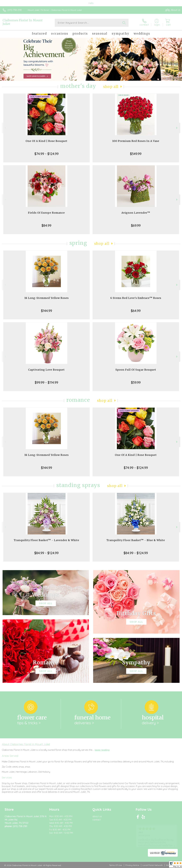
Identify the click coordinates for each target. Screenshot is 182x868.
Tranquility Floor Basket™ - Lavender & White (46, 540)
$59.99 (136, 382)
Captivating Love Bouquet (46, 370)
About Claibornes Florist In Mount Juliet (26, 744)
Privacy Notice (132, 865)
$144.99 (46, 311)
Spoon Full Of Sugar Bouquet (136, 370)
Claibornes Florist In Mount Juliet (23, 22)
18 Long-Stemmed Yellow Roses (46, 298)
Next (177, 128)
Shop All (111, 87)
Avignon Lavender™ (136, 213)
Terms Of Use (115, 865)
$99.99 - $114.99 (46, 382)
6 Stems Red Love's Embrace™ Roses (136, 298)
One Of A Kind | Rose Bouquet (46, 141)
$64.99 (136, 311)
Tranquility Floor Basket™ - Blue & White (136, 540)
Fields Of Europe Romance (46, 213)
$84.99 (46, 225)
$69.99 (136, 225)
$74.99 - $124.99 (46, 154)
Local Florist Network (153, 865)
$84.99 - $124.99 (46, 553)
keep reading (102, 750)
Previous (5, 128)
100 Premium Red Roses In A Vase (136, 141)
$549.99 (136, 154)
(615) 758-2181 (15, 10)
